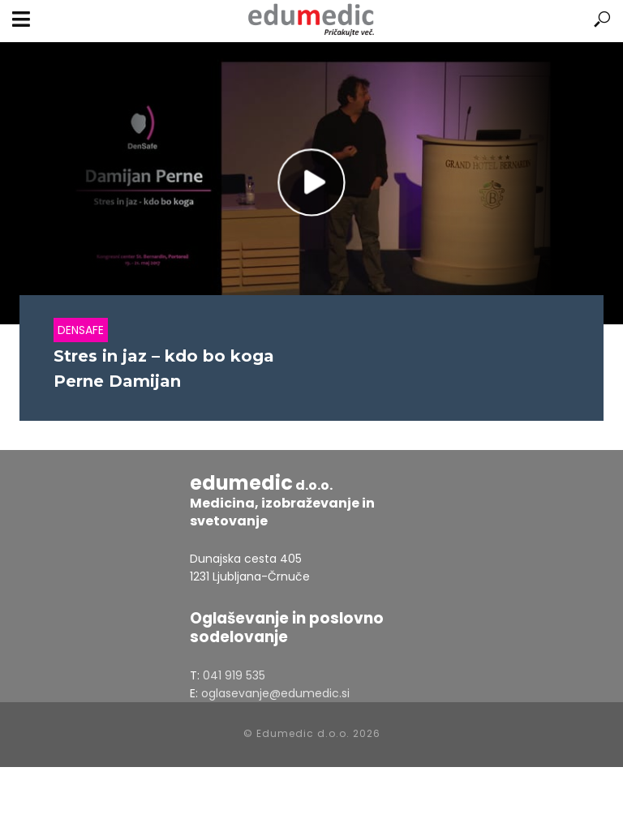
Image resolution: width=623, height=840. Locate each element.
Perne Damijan (117, 381)
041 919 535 (234, 675)
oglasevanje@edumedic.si (275, 693)
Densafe (81, 330)
